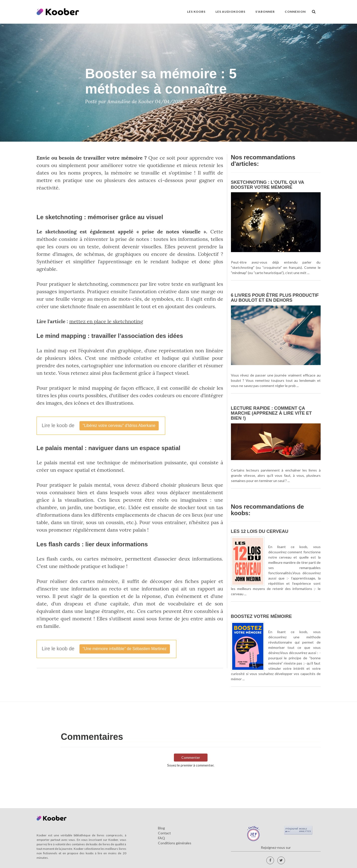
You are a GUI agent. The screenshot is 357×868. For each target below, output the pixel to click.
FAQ (161, 838)
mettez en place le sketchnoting (106, 321)
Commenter (191, 757)
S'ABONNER (265, 12)
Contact (164, 833)
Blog (161, 828)
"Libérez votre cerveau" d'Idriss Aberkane (119, 426)
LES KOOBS (196, 12)
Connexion (295, 12)
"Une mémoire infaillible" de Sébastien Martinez (125, 649)
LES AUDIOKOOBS (230, 12)
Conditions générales (175, 843)
